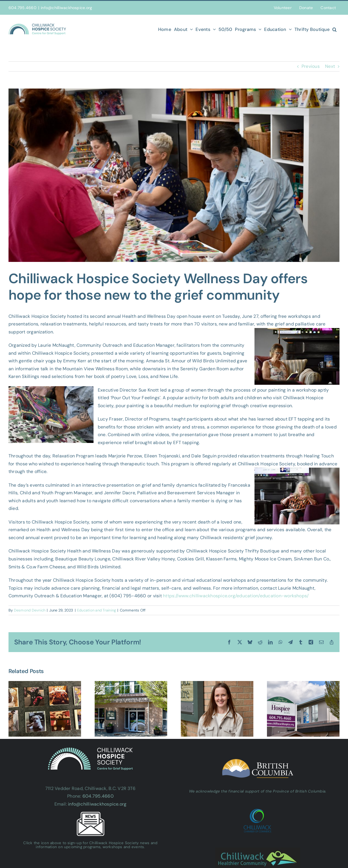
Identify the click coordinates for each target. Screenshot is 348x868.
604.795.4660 (98, 796)
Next (330, 66)
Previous (311, 66)
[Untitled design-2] (174, 175)
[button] (335, 29)
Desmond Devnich (30, 610)
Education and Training (96, 610)
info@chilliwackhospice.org (66, 8)
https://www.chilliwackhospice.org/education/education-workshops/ (236, 596)
